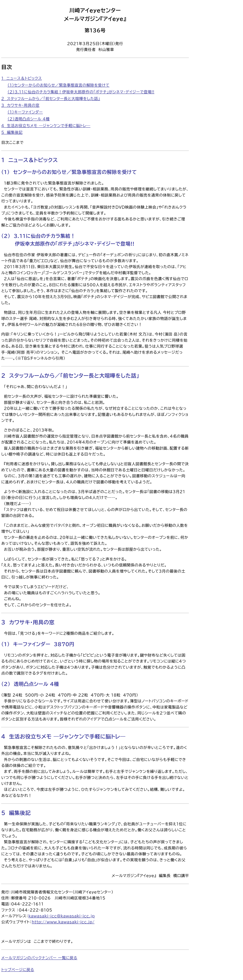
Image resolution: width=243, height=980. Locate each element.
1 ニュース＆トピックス (22, 78)
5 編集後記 (12, 132)
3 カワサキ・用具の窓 (20, 105)
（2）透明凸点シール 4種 (29, 119)
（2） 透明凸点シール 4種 (30, 684)
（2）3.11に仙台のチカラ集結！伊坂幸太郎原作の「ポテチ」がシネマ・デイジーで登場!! (81, 92)
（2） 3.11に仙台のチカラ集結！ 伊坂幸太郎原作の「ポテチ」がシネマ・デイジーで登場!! (68, 240)
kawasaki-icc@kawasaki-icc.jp (62, 916)
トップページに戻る (18, 970)
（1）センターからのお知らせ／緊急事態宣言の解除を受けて (58, 85)
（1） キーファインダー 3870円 (38, 644)
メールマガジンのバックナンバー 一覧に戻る (39, 958)
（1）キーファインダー (25, 112)
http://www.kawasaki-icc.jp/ (63, 922)
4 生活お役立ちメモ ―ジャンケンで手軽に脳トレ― (46, 126)
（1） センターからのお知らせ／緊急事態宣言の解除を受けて (69, 172)
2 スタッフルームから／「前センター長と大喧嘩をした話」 (51, 99)
